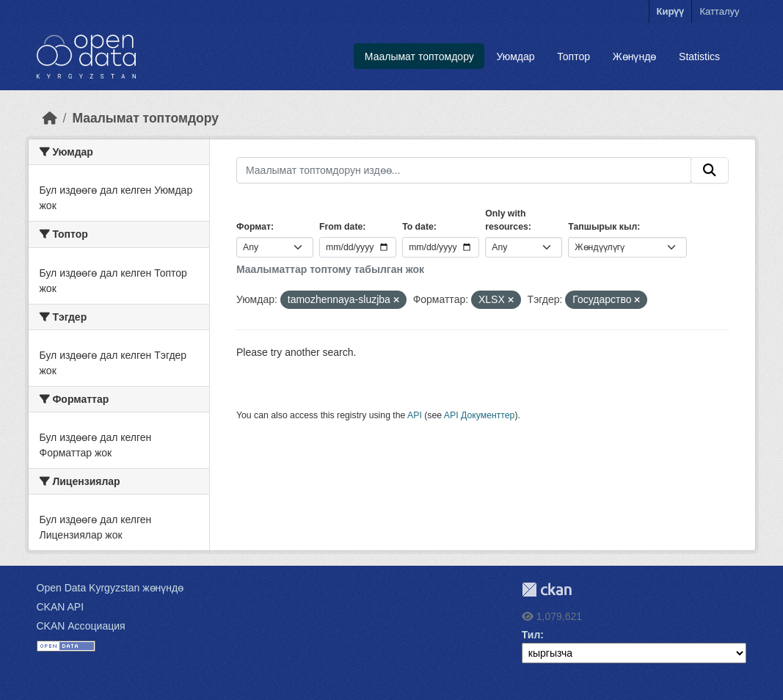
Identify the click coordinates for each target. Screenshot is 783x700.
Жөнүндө (635, 56)
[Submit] (710, 170)
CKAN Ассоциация (81, 626)
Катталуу (719, 11)
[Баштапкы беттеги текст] (50, 118)
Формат (254, 227)
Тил (531, 635)
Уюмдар (516, 56)
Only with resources (507, 220)
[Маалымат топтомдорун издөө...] (464, 170)
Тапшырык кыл (602, 227)
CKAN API (61, 607)
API (415, 415)
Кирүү (671, 11)
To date (418, 227)
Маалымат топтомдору (419, 56)
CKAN (547, 590)
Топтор (573, 56)
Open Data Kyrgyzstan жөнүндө (110, 588)
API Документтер (480, 415)
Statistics (699, 56)
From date (341, 227)
